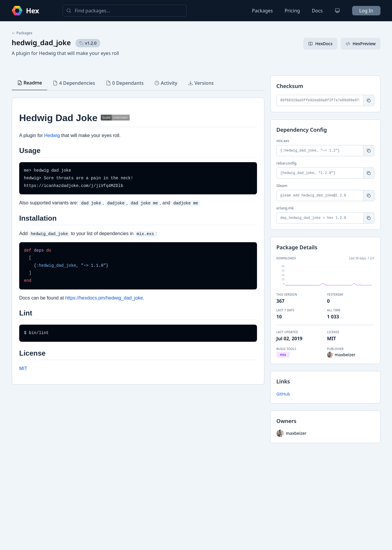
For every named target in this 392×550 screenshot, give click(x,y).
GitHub (283, 394)
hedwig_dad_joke (41, 42)
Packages (262, 11)
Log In (366, 11)
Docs (317, 11)
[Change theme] (337, 11)
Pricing (292, 11)
